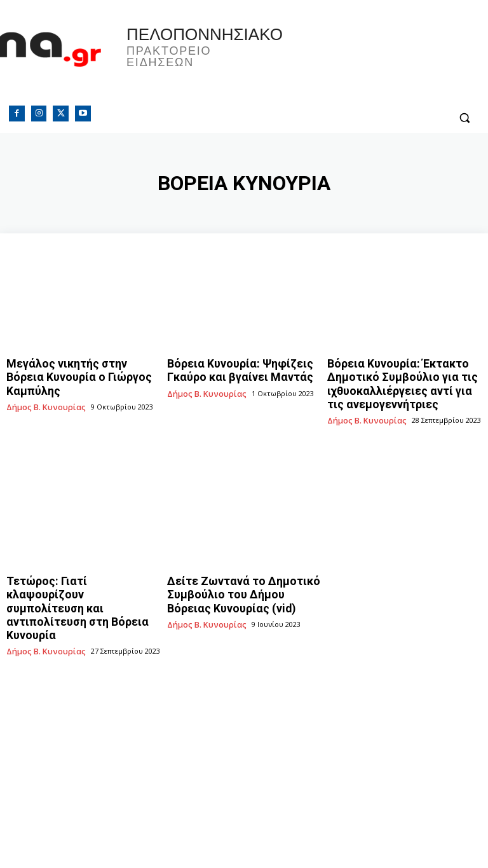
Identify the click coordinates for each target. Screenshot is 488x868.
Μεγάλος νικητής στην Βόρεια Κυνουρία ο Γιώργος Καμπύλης (72, 368)
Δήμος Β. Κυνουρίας (41, 388)
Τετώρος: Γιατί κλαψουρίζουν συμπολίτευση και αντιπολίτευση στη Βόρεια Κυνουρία (79, 578)
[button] (464, 118)
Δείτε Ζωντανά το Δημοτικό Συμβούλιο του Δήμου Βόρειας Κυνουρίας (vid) (233, 578)
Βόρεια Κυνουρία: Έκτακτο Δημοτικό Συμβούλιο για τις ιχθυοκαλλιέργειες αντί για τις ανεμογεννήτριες (394, 378)
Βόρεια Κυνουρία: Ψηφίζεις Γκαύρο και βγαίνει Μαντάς (242, 368)
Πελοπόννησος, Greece (366, 60)
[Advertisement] (244, 728)
